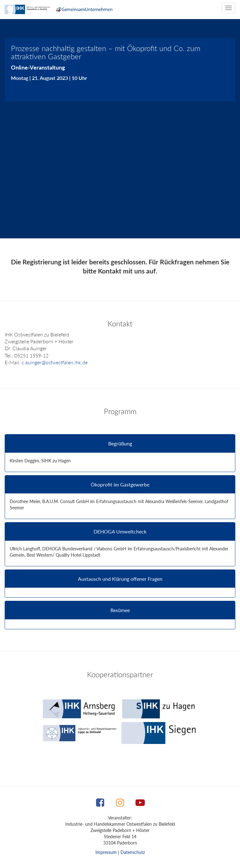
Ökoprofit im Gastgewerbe (120, 485)
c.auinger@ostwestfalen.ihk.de (55, 362)
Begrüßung (120, 444)
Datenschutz (133, 852)
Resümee (120, 610)
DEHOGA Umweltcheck (120, 532)
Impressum (106, 852)
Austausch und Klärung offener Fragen (120, 579)
